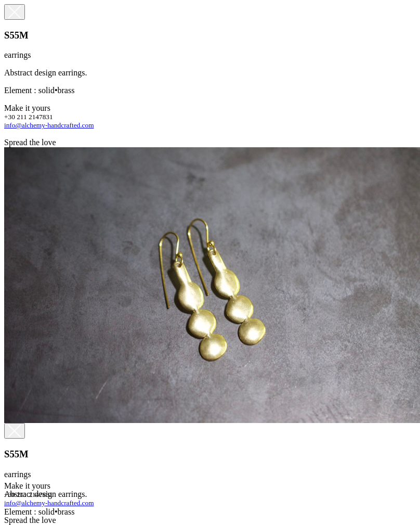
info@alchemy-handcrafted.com (49, 125)
